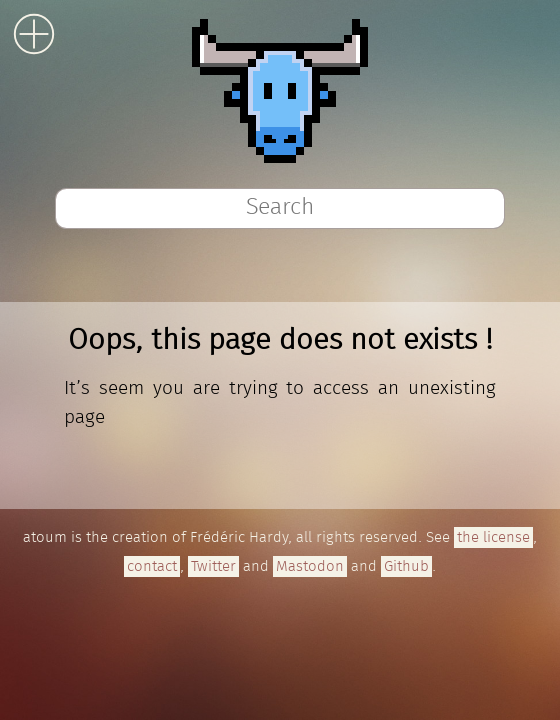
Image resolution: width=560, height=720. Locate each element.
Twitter (213, 566)
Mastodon (310, 566)
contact (152, 566)
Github (406, 566)
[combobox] (280, 208)
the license (493, 537)
